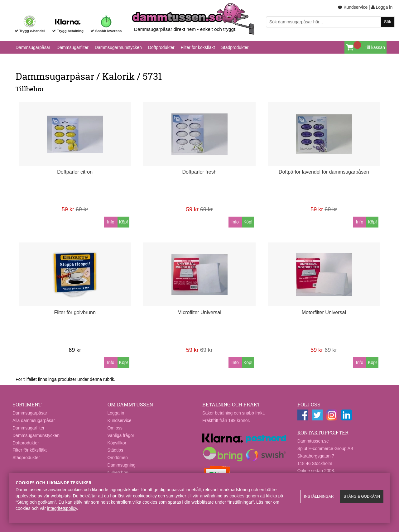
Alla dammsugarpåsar (34, 420)
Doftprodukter (161, 47)
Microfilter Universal (199, 312)
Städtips (115, 450)
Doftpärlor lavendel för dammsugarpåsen (324, 172)
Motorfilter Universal (324, 312)
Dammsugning (122, 465)
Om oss (115, 428)
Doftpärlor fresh (199, 172)
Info (111, 222)
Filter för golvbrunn (75, 312)
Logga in (382, 7)
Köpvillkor (117, 443)
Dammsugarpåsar (33, 47)
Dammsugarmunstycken (118, 47)
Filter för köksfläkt (198, 47)
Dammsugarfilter (72, 47)
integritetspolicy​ (62, 508)
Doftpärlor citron (75, 172)
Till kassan (375, 47)
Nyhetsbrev (119, 472)
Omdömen (118, 458)
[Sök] (330, 22)
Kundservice (353, 7)
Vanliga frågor (121, 435)
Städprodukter (235, 47)
